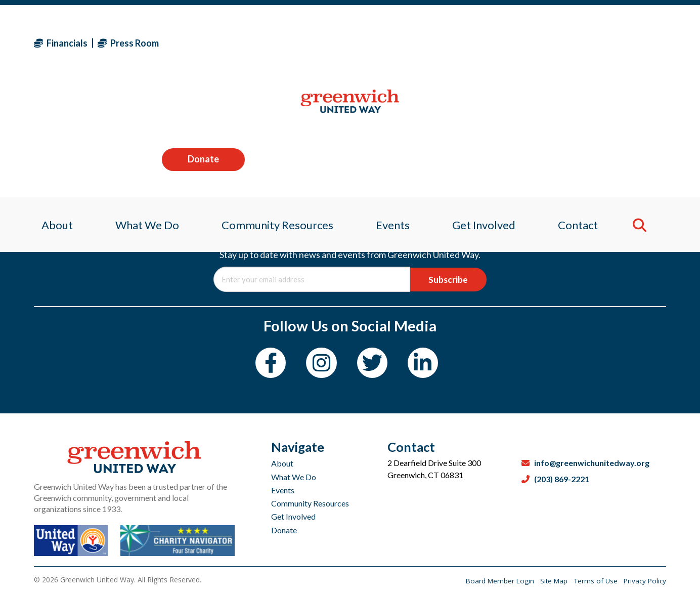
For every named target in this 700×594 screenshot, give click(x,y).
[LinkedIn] (428, 365)
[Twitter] (374, 365)
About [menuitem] (50, 109)
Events (283, 490)
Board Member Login (492, 581)
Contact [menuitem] (584, 109)
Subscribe (445, 279)
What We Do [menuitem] (142, 109)
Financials (61, 43)
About (282, 463)
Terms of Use (593, 581)
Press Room (128, 43)
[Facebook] (266, 365)
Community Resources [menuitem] (275, 109)
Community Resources (310, 503)
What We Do (294, 477)
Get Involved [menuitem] (487, 109)
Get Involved (293, 516)
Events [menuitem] (393, 109)
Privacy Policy (644, 581)
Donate (625, 43)
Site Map (549, 581)
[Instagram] (320, 365)
